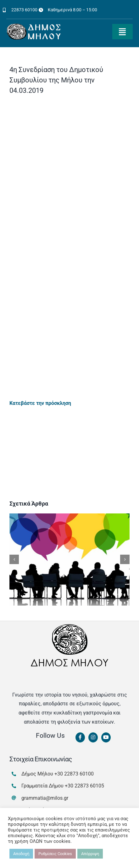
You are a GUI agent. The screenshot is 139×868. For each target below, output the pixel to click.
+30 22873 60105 (84, 786)
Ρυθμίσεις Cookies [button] (55, 854)
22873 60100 (24, 10)
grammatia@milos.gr (45, 798)
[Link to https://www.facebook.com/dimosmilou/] (80, 737)
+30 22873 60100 (74, 774)
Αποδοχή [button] (21, 854)
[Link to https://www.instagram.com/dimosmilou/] (93, 737)
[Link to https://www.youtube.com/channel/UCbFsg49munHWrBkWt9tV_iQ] (106, 737)
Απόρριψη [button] (90, 854)
